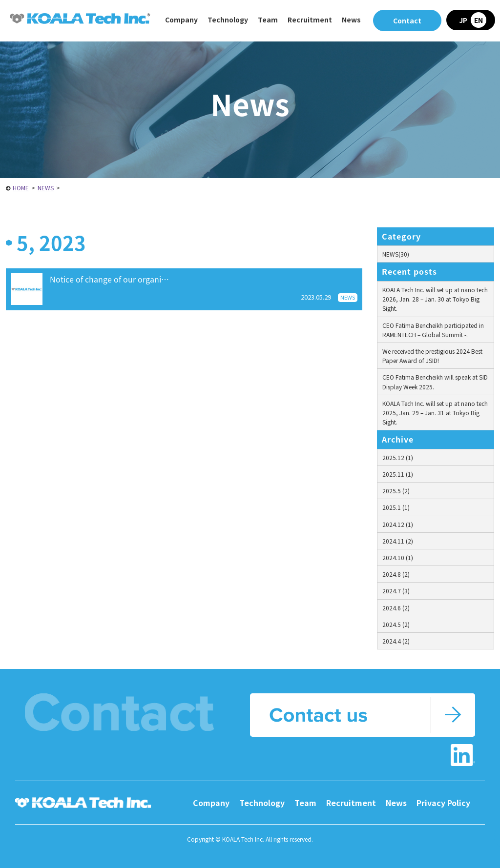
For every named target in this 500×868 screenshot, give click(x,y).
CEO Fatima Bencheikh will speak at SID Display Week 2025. (435, 382)
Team (268, 20)
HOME (21, 188)
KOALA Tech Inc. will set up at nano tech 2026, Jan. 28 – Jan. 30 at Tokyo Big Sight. (435, 299)
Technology (262, 803)
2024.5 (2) (396, 624)
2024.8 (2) (396, 574)
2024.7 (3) (396, 591)
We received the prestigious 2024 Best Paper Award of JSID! (432, 356)
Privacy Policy (443, 803)
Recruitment (351, 803)
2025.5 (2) (396, 491)
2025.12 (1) (398, 457)
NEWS (46, 188)
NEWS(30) (396, 254)
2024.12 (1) (398, 524)
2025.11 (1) (398, 474)
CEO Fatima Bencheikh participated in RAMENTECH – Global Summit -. (433, 330)
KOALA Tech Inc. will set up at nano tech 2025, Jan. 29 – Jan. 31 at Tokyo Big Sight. (435, 413)
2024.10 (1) (398, 557)
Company (211, 803)
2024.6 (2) (396, 608)
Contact (407, 20)
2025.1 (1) (396, 507)
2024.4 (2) (396, 641)
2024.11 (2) (398, 541)
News (351, 20)
